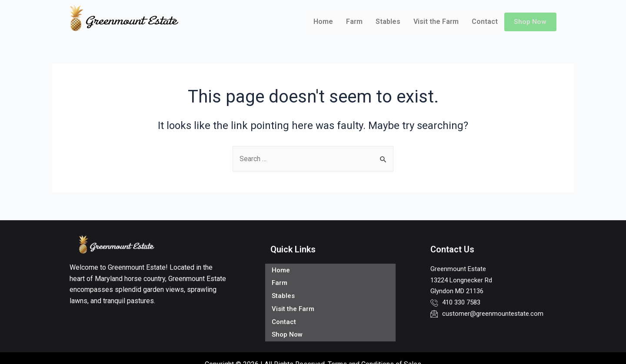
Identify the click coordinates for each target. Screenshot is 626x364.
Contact (484, 22)
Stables (388, 22)
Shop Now (530, 22)
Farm (354, 22)
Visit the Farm (436, 22)
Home (323, 22)
